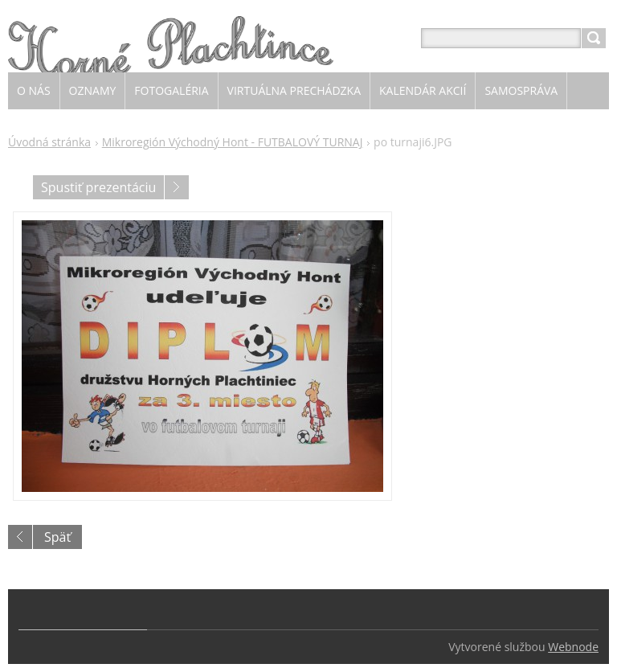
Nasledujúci (177, 187)
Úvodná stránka (49, 142)
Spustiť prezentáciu (98, 187)
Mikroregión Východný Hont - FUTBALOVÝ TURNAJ (233, 142)
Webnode (573, 647)
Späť (57, 537)
